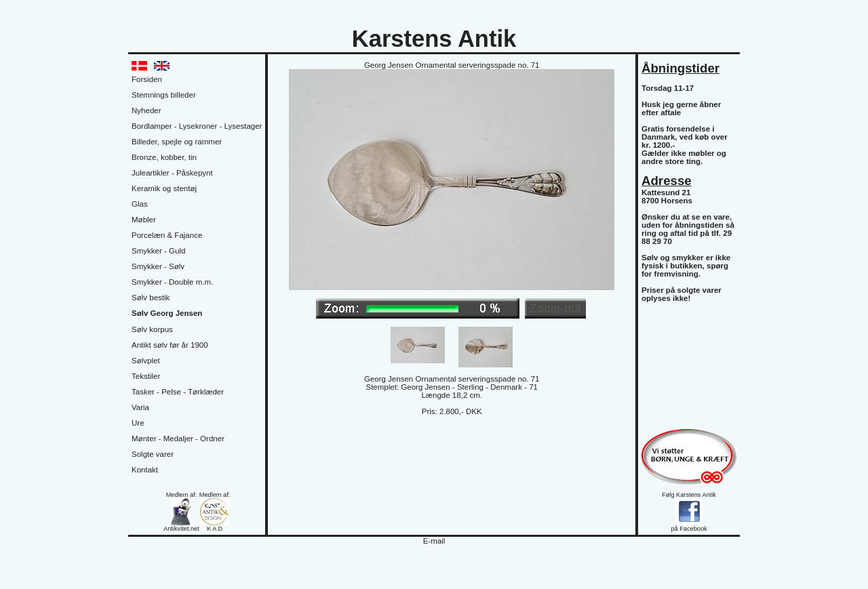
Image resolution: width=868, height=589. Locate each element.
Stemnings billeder (164, 95)
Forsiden (147, 79)
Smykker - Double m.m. (172, 282)
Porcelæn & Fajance (167, 235)
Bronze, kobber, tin (164, 157)
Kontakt (145, 470)
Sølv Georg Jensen (167, 313)
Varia (140, 407)
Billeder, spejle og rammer (177, 142)
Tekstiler (146, 376)
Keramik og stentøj (164, 188)
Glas (140, 204)
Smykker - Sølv (158, 266)
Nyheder (146, 110)
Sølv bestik (151, 298)
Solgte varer (153, 454)
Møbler (144, 220)
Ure (138, 423)
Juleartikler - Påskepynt (172, 173)
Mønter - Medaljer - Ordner (178, 439)
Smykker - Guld (158, 251)
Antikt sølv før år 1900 (170, 345)
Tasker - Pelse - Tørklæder (178, 392)
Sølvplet (146, 361)
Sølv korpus (152, 329)
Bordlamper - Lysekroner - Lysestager (197, 126)
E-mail (434, 541)
